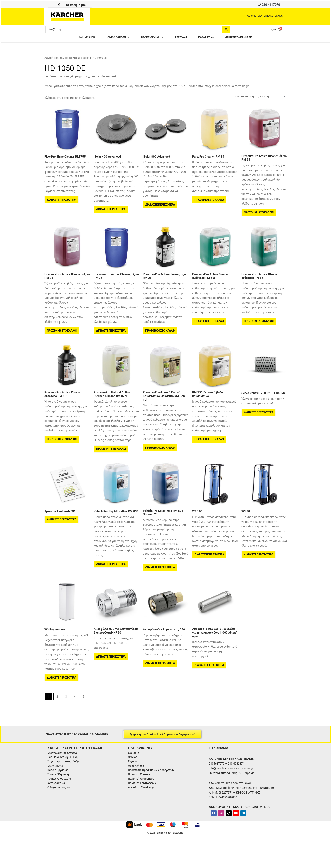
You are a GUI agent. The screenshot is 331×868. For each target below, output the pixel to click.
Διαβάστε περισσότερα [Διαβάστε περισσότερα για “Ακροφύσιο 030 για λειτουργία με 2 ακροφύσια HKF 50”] (111, 668)
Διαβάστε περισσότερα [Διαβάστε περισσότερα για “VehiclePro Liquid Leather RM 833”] (111, 573)
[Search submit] (226, 30)
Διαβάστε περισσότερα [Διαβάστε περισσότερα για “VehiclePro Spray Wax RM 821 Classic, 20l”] (160, 576)
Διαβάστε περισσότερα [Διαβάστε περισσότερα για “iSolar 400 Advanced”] (111, 212)
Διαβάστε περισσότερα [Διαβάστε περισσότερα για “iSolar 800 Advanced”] (160, 207)
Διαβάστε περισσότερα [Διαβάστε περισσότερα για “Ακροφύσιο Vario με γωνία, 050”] (160, 674)
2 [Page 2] (57, 709)
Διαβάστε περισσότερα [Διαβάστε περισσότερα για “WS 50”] (259, 564)
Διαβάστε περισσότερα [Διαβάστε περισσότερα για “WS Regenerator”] (62, 689)
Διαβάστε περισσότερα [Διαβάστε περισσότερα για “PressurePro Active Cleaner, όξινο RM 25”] (111, 336)
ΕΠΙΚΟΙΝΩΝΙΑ (220, 760)
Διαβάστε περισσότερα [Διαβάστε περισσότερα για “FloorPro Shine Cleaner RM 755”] (62, 202)
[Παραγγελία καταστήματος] (256, 98)
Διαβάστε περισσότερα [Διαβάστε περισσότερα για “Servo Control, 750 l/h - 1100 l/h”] (259, 419)
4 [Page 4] (75, 709)
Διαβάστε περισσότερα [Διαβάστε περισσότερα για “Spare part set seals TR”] (62, 529)
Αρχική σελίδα (54, 59)
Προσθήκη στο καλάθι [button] (210, 202)
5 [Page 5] (84, 709)
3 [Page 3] (66, 709)
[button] (111, 39)
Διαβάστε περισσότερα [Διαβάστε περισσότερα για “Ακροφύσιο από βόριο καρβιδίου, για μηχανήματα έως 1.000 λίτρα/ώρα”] (210, 676)
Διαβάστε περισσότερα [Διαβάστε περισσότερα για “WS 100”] (210, 564)
